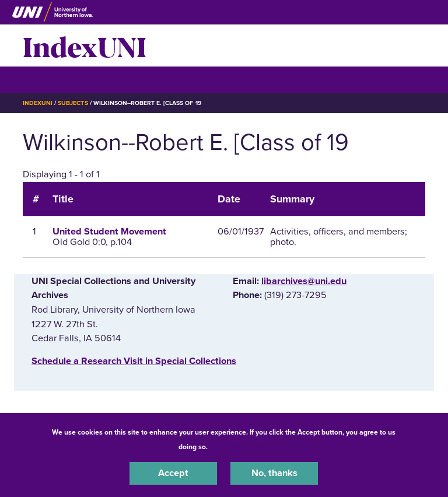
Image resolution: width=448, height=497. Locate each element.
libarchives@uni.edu (304, 281)
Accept (173, 473)
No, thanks (274, 473)
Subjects (73, 103)
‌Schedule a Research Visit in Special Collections (134, 361)
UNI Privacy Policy (240, 447)
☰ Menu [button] (43, 79)
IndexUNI (85, 45)
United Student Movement (109, 232)
